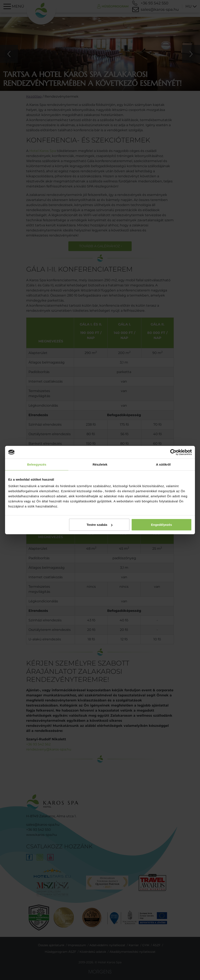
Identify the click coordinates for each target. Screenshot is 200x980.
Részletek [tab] (100, 464)
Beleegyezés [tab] (37, 464)
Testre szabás (100, 525)
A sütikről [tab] (163, 464)
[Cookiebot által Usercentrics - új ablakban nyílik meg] (173, 452)
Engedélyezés (161, 525)
